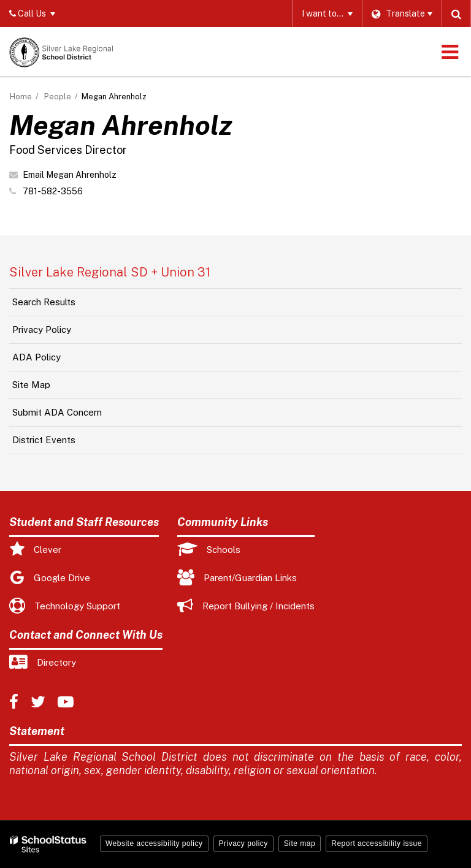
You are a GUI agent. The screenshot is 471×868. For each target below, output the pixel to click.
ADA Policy (36, 357)
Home (21, 97)
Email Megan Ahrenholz (70, 175)
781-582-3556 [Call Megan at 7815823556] (53, 191)
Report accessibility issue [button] (377, 843)
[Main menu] (450, 51)
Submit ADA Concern (57, 412)
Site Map (31, 385)
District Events (44, 440)
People (58, 97)
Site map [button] (300, 843)
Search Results (44, 302)
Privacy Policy (42, 329)
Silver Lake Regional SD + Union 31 (110, 272)
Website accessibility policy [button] (154, 843)
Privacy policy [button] (243, 843)
